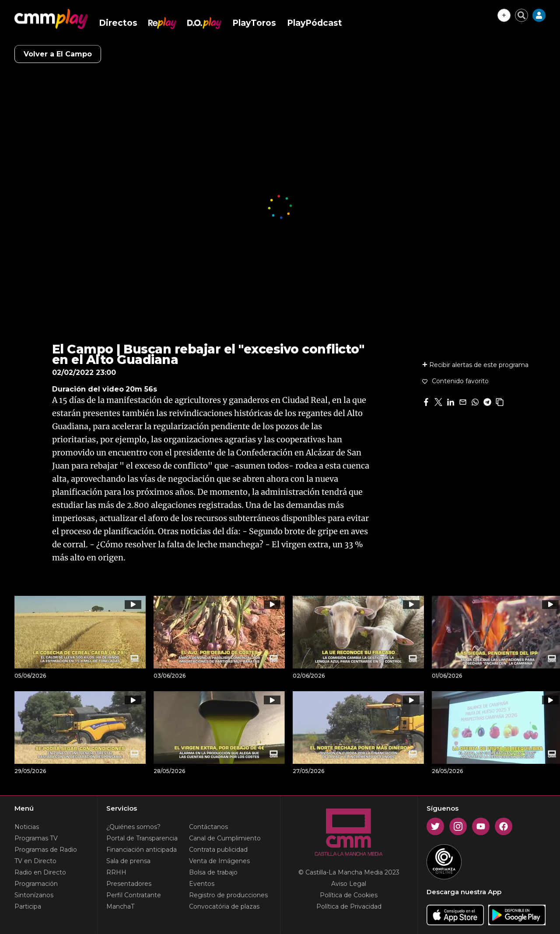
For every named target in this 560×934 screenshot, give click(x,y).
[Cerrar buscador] (521, 15)
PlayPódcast (315, 23)
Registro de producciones (228, 895)
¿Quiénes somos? (133, 827)
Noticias (27, 827)
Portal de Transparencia (142, 838)
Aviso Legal (349, 884)
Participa (28, 906)
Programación (36, 884)
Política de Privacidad (349, 906)
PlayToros (254, 23)
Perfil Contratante (134, 895)
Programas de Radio (46, 850)
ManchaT (120, 906)
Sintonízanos (34, 895)
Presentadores (129, 884)
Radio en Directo (40, 872)
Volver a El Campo (58, 54)
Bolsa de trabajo (213, 872)
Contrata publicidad (218, 850)
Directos (118, 23)
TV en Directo (35, 861)
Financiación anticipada (142, 850)
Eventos (202, 884)
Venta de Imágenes (219, 861)
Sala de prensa (128, 861)
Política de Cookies (349, 895)
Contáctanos (208, 827)
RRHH (116, 872)
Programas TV (36, 838)
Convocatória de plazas (224, 906)
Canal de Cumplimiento (225, 838)
